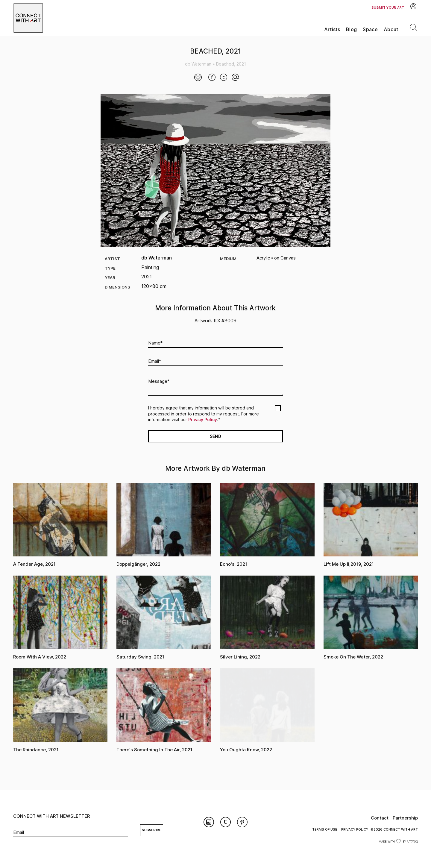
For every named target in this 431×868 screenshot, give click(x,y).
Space (370, 29)
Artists (332, 29)
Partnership (405, 818)
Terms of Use (325, 829)
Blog (351, 29)
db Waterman (198, 64)
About (391, 29)
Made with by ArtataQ (398, 842)
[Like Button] (198, 78)
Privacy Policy (203, 419)
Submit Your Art (388, 7)
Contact (380, 818)
